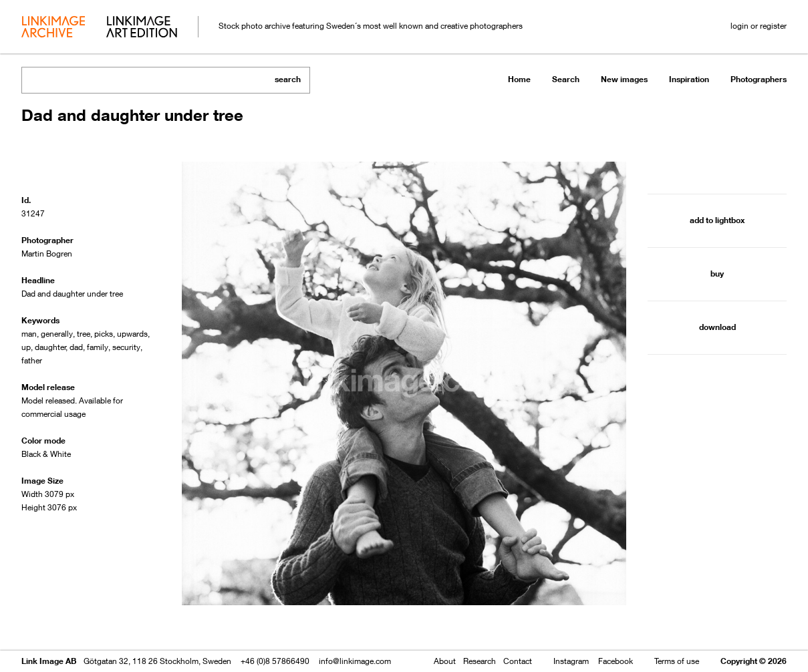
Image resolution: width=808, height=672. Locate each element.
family (98, 347)
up (26, 347)
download (717, 327)
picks (104, 334)
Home (519, 79)
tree (84, 334)
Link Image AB (49, 661)
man (29, 334)
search (288, 79)
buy (717, 274)
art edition (142, 28)
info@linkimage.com (355, 661)
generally (57, 334)
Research (480, 661)
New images (624, 79)
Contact (518, 661)
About (445, 661)
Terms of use (677, 661)
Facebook (616, 661)
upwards (132, 334)
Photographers (759, 79)
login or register (759, 26)
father (32, 360)
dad (76, 347)
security (126, 347)
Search (566, 79)
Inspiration (689, 79)
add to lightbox (717, 220)
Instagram (571, 661)
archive (53, 28)
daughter (50, 347)
